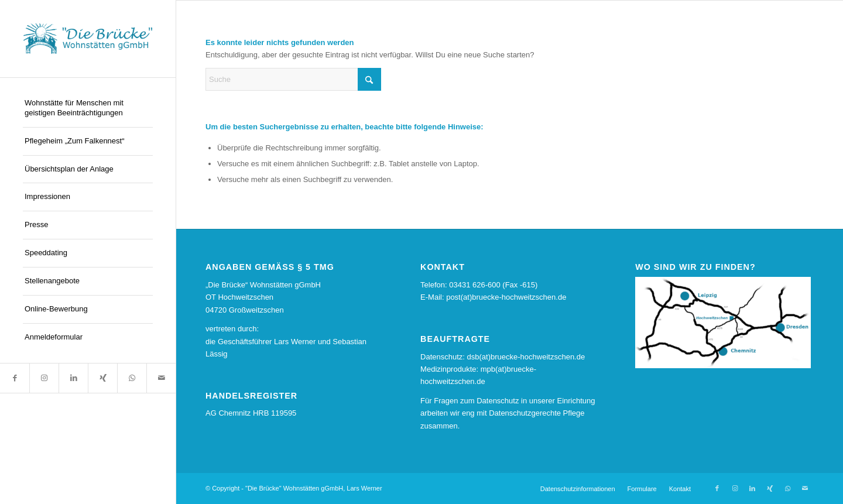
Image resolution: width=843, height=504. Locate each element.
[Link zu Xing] (102, 378)
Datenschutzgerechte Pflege (537, 413)
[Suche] (293, 79)
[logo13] (88, 39)
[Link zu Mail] (161, 378)
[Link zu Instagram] (44, 378)
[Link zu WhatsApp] (132, 378)
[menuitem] (88, 109)
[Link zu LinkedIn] (73, 378)
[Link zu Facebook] (15, 378)
